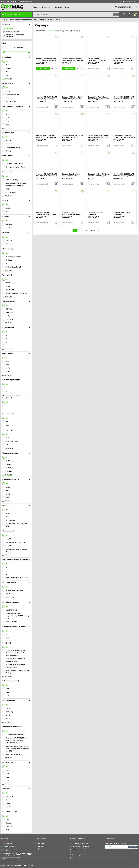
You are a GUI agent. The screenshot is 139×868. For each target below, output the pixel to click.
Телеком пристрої (78, 855)
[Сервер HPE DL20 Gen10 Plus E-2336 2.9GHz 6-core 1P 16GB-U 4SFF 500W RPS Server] (47, 124)
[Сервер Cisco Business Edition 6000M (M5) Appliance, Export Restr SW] (73, 163)
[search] (74, 15)
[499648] (21, 47)
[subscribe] (122, 847)
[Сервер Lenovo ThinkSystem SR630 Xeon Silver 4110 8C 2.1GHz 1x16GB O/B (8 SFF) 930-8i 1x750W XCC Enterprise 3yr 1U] (73, 201)
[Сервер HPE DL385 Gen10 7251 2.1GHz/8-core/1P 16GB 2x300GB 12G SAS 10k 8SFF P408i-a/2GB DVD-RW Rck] (124, 163)
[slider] (4, 52)
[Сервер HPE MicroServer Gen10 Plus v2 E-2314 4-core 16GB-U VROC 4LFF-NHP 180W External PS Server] (73, 47)
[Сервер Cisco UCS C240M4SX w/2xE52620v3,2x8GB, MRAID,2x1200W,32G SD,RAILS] (99, 201)
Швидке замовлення (52, 69)
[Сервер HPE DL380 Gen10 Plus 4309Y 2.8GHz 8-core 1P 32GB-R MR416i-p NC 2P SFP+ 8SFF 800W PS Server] (124, 124)
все (87, 231)
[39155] (7, 47)
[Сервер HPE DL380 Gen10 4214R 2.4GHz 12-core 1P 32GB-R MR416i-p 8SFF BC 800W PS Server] (124, 86)
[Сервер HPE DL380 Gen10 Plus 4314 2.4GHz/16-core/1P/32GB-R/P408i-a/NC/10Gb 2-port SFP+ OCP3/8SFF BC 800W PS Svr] (73, 124)
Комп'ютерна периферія (81, 846)
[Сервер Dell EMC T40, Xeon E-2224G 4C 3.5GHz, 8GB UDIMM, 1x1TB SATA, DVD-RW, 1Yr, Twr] (99, 163)
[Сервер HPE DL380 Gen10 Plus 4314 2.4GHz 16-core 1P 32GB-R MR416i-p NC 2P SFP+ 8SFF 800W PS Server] (99, 124)
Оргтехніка (76, 852)
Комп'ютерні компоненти (81, 849)
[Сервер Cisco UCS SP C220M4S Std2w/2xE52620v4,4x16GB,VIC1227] (124, 201)
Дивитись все (7, 79)
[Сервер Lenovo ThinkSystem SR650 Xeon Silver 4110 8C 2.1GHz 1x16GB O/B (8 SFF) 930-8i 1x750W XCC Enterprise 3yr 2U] (47, 201)
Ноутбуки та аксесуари (80, 843)
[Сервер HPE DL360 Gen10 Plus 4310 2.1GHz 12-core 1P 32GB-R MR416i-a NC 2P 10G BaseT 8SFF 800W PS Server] (47, 163)
